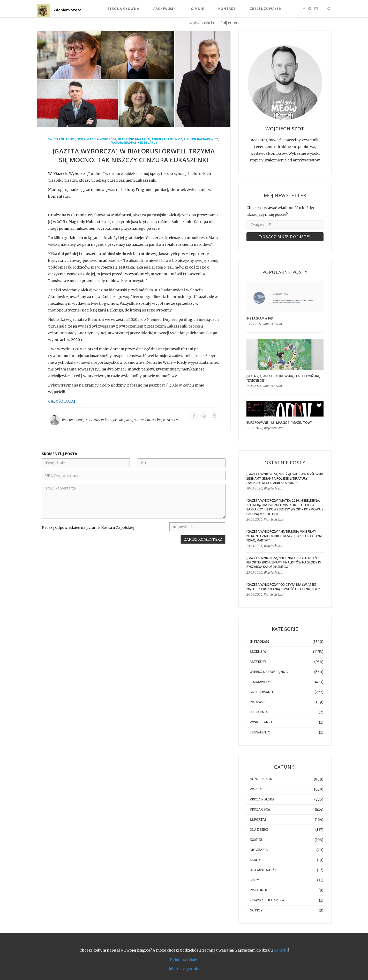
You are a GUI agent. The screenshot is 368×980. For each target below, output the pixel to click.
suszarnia (259, 712)
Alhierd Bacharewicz (201, 139)
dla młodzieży (263, 870)
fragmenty (260, 732)
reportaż (258, 819)
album (256, 860)
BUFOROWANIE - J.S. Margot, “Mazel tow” (279, 423)
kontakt (281, 950)
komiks (256, 840)
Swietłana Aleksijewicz (67, 139)
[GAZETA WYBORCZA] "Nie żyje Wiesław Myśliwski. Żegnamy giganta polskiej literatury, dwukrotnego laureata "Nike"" (285, 478)
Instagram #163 (260, 318)
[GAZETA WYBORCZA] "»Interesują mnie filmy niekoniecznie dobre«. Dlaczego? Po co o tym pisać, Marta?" (284, 536)
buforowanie (262, 692)
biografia (259, 850)
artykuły (126, 420)
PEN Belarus (147, 143)
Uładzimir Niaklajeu (134, 139)
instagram (259, 641)
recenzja (258, 652)
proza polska (262, 799)
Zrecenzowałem (266, 9)
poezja (256, 789)
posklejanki (261, 722)
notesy (256, 910)
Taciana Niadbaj (123, 143)
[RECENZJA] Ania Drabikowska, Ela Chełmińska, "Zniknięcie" (283, 378)
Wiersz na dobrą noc (269, 672)
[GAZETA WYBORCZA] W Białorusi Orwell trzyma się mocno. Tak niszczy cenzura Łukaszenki (134, 155)
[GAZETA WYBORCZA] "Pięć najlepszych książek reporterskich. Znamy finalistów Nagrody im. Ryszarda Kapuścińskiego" (284, 562)
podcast (257, 702)
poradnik (258, 890)
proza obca (170, 420)
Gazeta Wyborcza (102, 139)
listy (254, 880)
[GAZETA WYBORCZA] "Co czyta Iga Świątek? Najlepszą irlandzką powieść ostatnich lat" (283, 587)
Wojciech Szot (72, 420)
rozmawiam (260, 682)
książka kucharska (267, 900)
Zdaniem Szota (67, 10)
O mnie (197, 9)
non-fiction (261, 779)
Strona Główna (123, 9)
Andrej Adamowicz (167, 139)
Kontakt (227, 9)
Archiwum (165, 9)
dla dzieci (259, 830)
